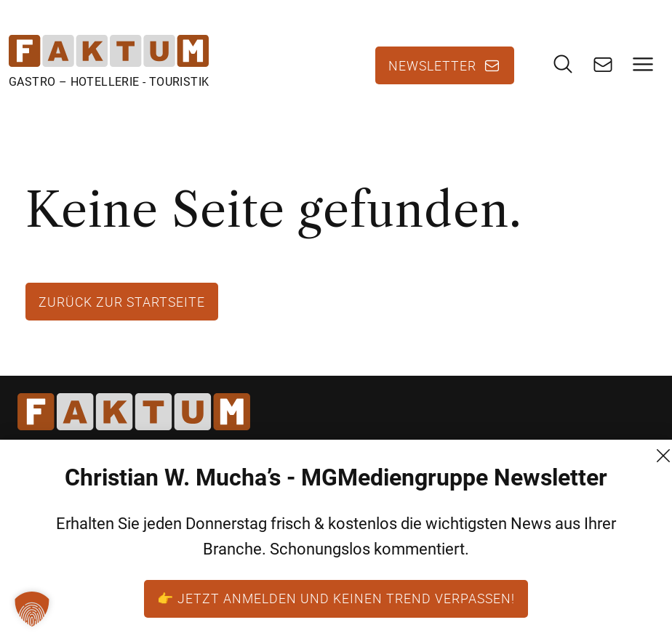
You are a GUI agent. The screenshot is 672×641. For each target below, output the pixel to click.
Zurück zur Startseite (122, 302)
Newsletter (432, 65)
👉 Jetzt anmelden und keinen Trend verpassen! (336, 598)
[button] (32, 609)
